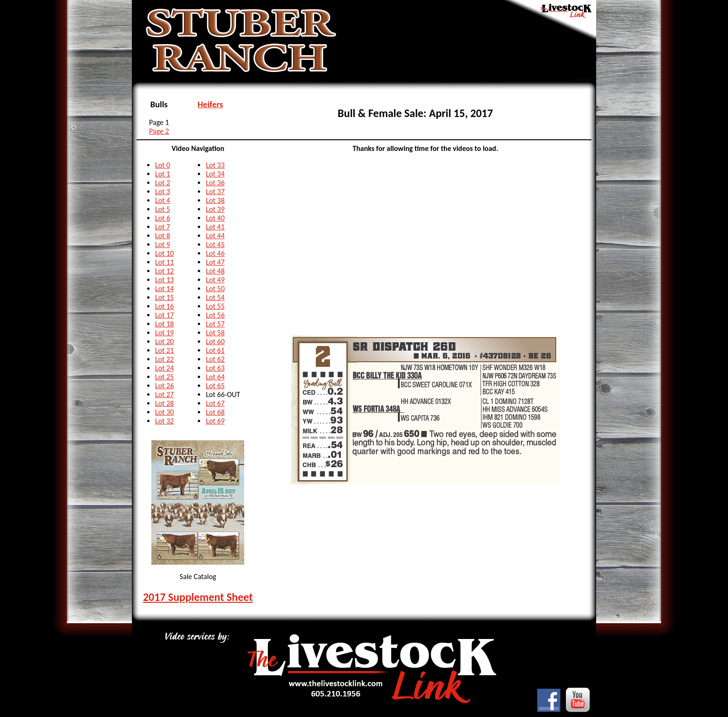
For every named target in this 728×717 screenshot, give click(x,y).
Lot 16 (164, 306)
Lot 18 (164, 324)
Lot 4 (162, 200)
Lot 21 (164, 350)
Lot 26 (164, 386)
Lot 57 (215, 324)
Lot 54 (215, 297)
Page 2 (159, 131)
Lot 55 (215, 306)
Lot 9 (162, 244)
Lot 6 (162, 218)
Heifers (211, 104)
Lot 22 (164, 359)
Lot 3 (162, 192)
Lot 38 (215, 200)
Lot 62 (215, 359)
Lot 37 (215, 192)
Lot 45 (215, 244)
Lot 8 (162, 236)
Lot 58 (215, 333)
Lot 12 (164, 271)
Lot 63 (215, 368)
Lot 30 (164, 412)
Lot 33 (215, 165)
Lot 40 (215, 218)
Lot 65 (215, 386)
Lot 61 (215, 350)
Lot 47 (215, 262)
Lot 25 (164, 377)
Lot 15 (164, 297)
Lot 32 (164, 421)
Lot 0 (162, 165)
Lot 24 (164, 368)
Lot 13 (164, 280)
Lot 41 (215, 227)
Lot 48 (215, 271)
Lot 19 (164, 333)
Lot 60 (215, 342)
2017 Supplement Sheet (198, 597)
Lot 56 (215, 315)
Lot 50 (215, 289)
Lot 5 (162, 209)
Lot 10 (164, 253)
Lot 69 (215, 421)
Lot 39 (215, 209)
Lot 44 (215, 236)
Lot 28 (164, 403)
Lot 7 (162, 227)
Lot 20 (164, 342)
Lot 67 (215, 403)
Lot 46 (215, 253)
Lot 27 (164, 394)
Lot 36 (215, 183)
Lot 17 (164, 315)
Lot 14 (164, 289)
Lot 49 (215, 280)
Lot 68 (215, 412)
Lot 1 (162, 174)
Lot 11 (164, 262)
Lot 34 (215, 174)
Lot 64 (215, 377)
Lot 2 (162, 183)
